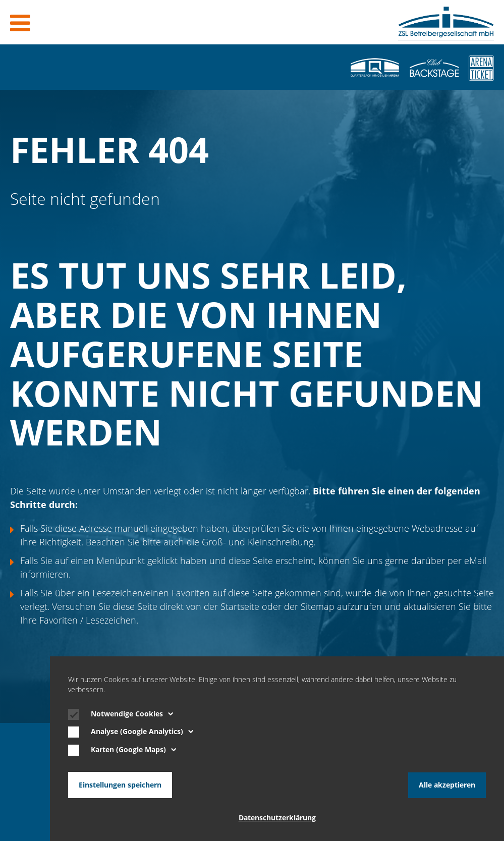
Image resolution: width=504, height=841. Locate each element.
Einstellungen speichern (120, 785)
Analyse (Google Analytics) (142, 733)
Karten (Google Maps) (134, 751)
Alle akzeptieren (447, 785)
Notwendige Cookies (132, 715)
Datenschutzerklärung (277, 818)
